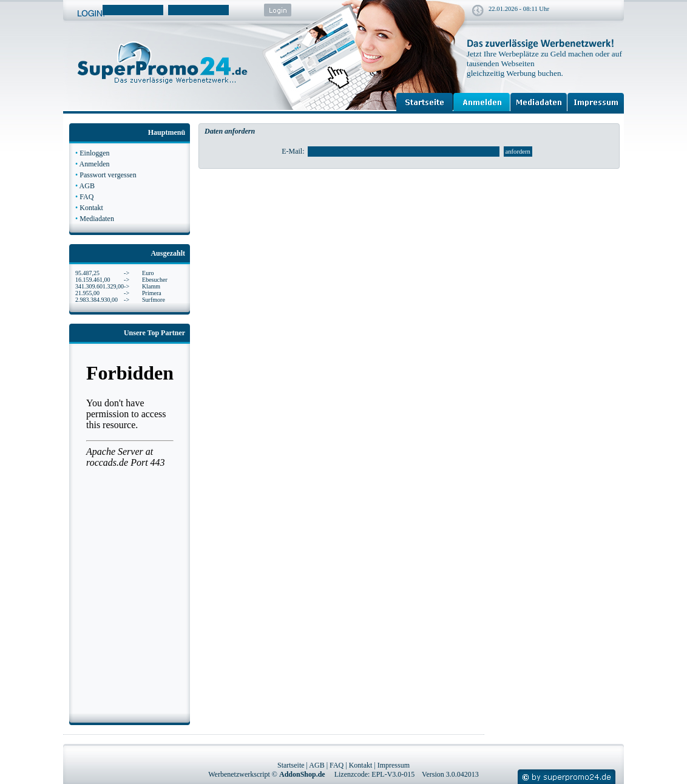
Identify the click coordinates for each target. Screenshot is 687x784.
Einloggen (94, 153)
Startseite (291, 765)
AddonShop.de (302, 774)
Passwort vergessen (108, 175)
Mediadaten (97, 219)
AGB (87, 186)
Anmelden (95, 164)
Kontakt (91, 208)
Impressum (394, 765)
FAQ (86, 197)
